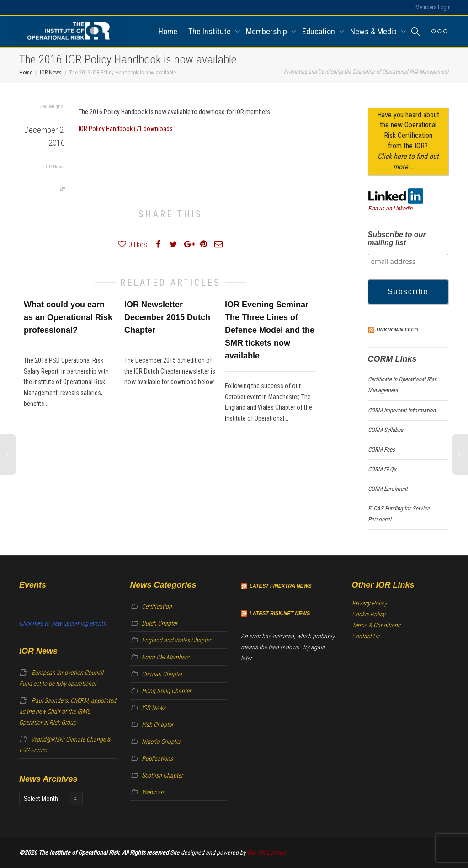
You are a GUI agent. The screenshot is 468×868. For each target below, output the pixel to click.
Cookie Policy (369, 614)
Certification (157, 606)
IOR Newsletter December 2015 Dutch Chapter (167, 317)
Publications (157, 758)
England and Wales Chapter (176, 640)
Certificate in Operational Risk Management (402, 385)
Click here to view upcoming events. (63, 623)
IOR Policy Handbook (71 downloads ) (127, 129)
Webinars (153, 792)
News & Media (374, 31)
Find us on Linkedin (390, 208)
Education (319, 31)
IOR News (55, 167)
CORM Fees (381, 450)
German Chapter (162, 674)
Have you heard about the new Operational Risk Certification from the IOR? (408, 141)
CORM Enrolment (388, 489)
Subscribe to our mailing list (397, 239)
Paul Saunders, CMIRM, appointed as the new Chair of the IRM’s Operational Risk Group (68, 711)
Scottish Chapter (162, 775)
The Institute (210, 31)
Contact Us (366, 636)
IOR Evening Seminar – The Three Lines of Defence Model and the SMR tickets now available (270, 330)
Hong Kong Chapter (166, 691)
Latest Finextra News (281, 586)
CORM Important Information (402, 410)
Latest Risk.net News (280, 613)
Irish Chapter (157, 725)
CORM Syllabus (386, 430)
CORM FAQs (382, 469)
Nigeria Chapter (161, 742)
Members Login (433, 7)
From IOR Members (165, 657)
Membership (267, 31)
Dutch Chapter (160, 623)
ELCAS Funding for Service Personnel (399, 514)
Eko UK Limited (266, 852)
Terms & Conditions (376, 625)
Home (168, 31)
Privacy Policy (369, 603)
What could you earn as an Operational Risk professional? (68, 317)
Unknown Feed (397, 330)
